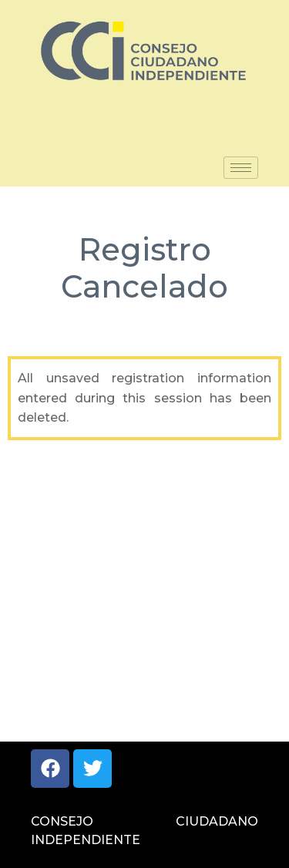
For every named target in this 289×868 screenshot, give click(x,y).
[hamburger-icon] (241, 168)
